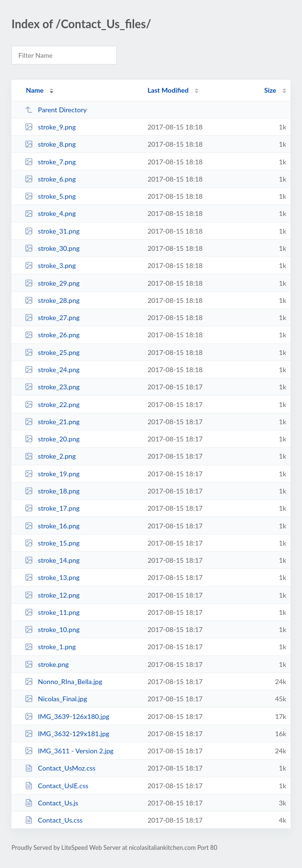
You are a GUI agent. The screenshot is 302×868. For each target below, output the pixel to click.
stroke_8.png (50, 144)
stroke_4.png (50, 213)
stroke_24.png (52, 370)
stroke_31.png (52, 231)
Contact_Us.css (54, 820)
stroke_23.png (52, 387)
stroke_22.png (52, 404)
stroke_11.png (52, 612)
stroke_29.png (52, 283)
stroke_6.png (50, 179)
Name (35, 90)
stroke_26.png (52, 335)
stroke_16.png (52, 526)
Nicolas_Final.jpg (56, 699)
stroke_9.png (50, 127)
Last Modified (168, 90)
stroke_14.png (52, 560)
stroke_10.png (52, 629)
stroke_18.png (52, 491)
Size (270, 90)
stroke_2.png (50, 456)
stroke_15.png (52, 543)
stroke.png (47, 664)
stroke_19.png (52, 474)
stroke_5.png (50, 196)
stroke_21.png (52, 422)
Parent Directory (56, 110)
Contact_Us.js (52, 803)
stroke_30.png (52, 248)
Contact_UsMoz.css (60, 768)
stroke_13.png (52, 577)
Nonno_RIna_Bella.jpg (63, 681)
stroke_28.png (52, 300)
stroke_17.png (52, 508)
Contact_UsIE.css (57, 786)
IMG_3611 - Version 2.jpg (69, 751)
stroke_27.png (52, 317)
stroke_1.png (50, 647)
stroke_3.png (50, 265)
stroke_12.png (52, 595)
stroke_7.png (50, 162)
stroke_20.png (52, 439)
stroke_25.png (52, 352)
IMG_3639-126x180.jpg (67, 716)
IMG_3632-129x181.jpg (67, 734)
